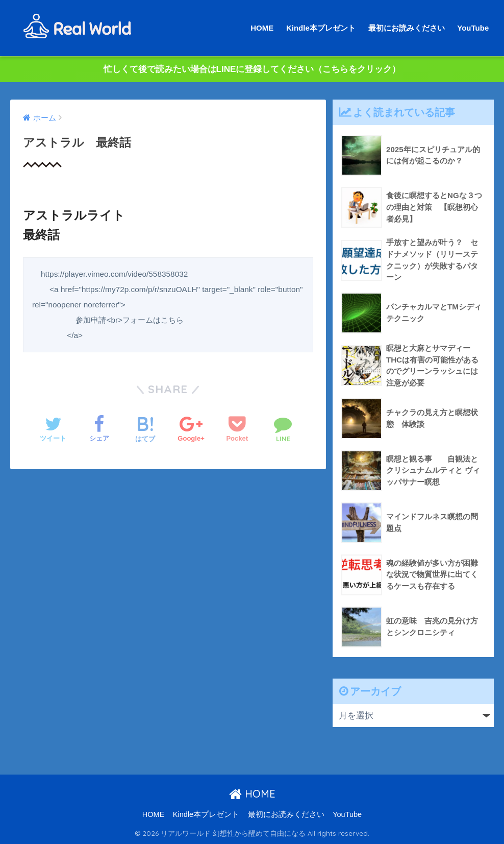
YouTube (473, 28)
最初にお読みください (407, 28)
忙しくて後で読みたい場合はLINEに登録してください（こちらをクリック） (252, 69)
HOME (262, 28)
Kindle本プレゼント (321, 28)
